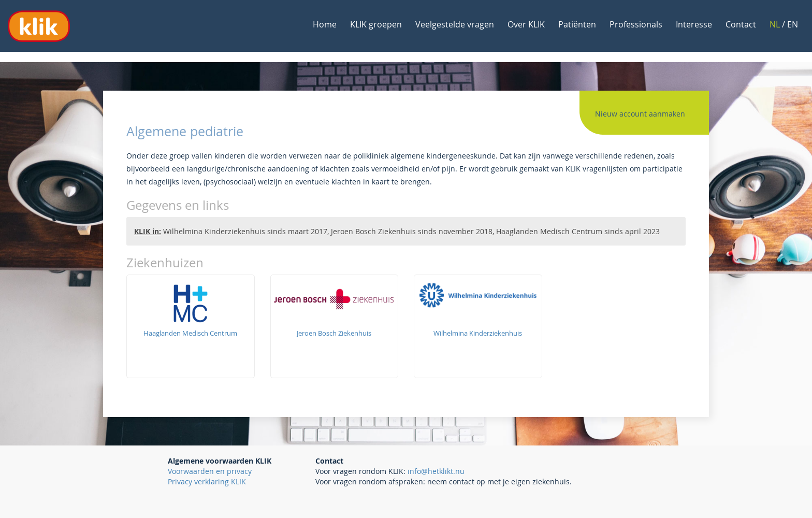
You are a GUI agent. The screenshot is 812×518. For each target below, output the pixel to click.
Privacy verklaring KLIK (207, 481)
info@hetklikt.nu (436, 471)
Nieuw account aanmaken (640, 114)
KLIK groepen (376, 24)
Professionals (636, 24)
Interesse (694, 24)
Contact (741, 24)
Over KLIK (526, 24)
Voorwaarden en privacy (210, 471)
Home (325, 24)
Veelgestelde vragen (455, 24)
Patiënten (577, 24)
